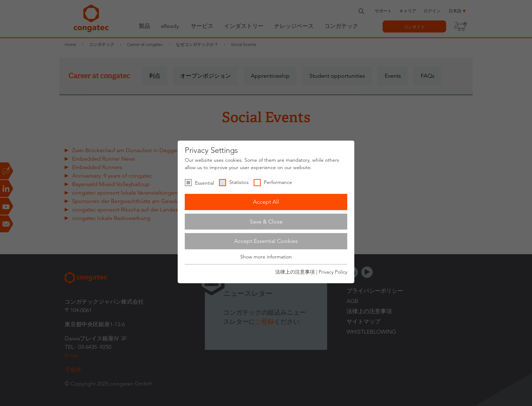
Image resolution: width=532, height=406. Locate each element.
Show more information (266, 257)
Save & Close (266, 222)
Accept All (266, 202)
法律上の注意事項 (295, 272)
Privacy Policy (333, 272)
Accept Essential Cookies (266, 241)
